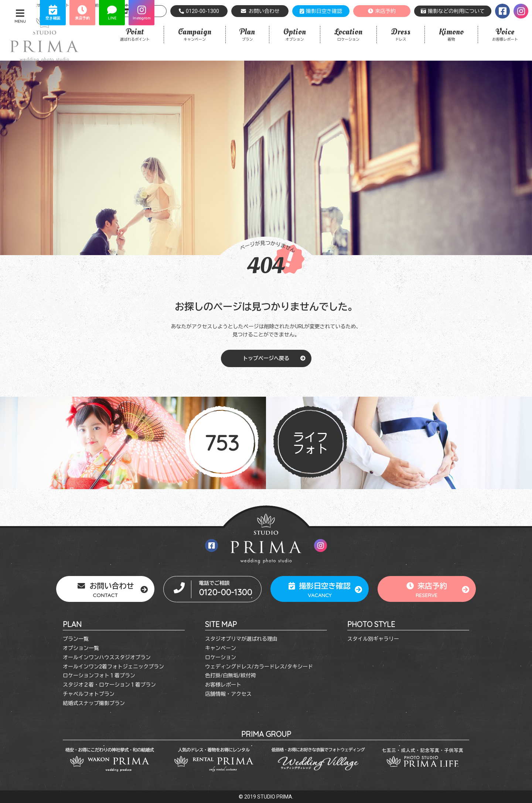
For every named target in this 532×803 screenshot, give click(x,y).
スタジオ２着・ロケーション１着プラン (109, 685)
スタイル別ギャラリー (373, 639)
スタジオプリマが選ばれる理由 (241, 639)
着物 (451, 34)
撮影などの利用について (453, 11)
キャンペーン (195, 34)
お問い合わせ (260, 11)
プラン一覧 (76, 639)
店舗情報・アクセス (228, 694)
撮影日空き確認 (321, 11)
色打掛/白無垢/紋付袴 (231, 675)
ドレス (401, 34)
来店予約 (382, 11)
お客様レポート (505, 34)
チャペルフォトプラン (89, 694)
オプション (295, 34)
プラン (247, 34)
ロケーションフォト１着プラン (99, 675)
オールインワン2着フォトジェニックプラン (113, 667)
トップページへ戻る (266, 358)
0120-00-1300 (199, 11)
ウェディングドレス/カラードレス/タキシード (259, 667)
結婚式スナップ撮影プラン (94, 703)
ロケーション (348, 34)
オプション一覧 (81, 648)
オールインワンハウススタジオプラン (107, 657)
